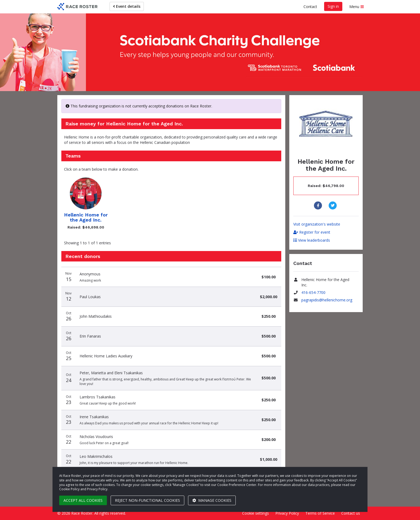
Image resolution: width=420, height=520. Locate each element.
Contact (310, 7)
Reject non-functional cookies (147, 500)
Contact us (351, 513)
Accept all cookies (83, 500)
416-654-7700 (313, 292)
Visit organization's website (317, 224)
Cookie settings (256, 513)
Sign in (333, 6)
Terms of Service (320, 513)
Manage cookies (212, 500)
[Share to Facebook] (319, 205)
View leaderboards (312, 240)
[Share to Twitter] (333, 205)
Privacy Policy (287, 513)
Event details (127, 6)
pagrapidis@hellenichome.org (327, 300)
